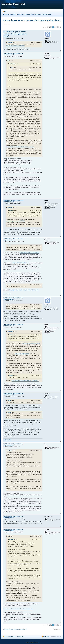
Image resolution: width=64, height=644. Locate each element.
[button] (48, 27)
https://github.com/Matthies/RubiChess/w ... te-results (20, 147)
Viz (8, 60)
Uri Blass (10, 451)
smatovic (12, 64)
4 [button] (55, 27)
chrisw (11, 211)
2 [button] (51, 27)
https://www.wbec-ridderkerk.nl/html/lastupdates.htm (18, 609)
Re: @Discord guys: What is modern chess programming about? (15, 34)
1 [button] (50, 27)
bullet (5, 294)
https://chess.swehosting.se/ (21, 263)
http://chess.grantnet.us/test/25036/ (15, 46)
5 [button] (57, 27)
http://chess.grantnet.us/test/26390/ (30, 252)
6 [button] (59, 27)
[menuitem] (4, 11)
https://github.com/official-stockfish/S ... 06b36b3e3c (24, 290)
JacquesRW (10, 42)
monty (9, 294)
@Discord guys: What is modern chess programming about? (32, 20)
